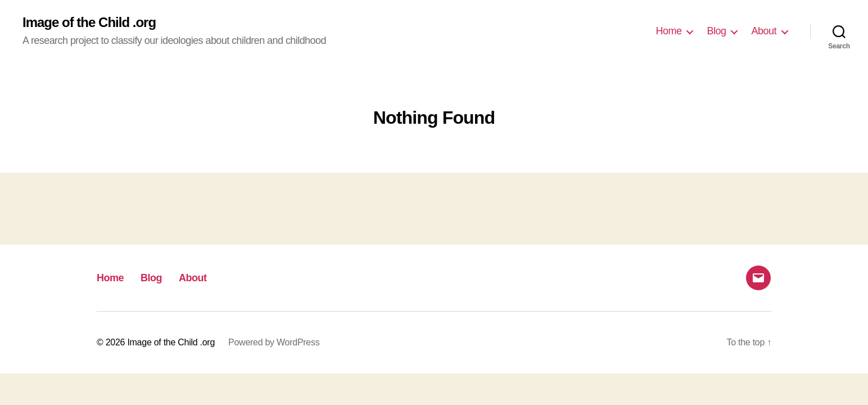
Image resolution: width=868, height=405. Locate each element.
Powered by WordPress (274, 342)
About (764, 31)
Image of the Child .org (89, 22)
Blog (716, 31)
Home (668, 31)
